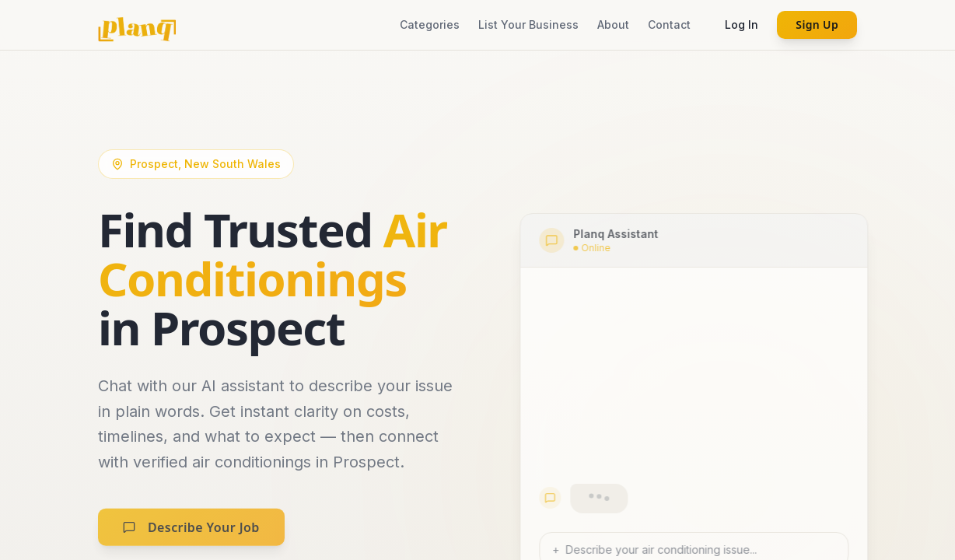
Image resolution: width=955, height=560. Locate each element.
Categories (430, 24)
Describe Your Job (191, 537)
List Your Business (528, 24)
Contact (669, 24)
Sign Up (817, 24)
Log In (742, 24)
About (613, 24)
